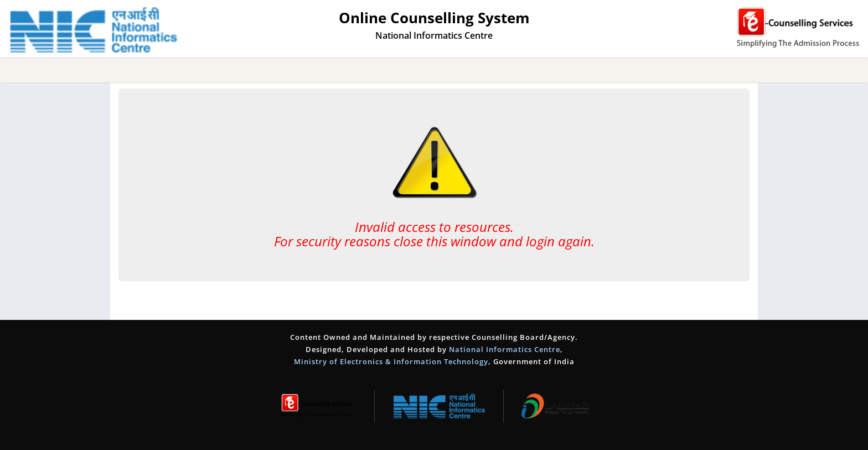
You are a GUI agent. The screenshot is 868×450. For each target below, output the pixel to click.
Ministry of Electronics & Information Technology (391, 361)
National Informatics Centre (505, 349)
